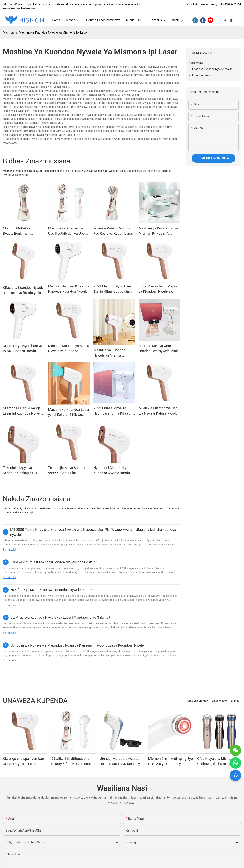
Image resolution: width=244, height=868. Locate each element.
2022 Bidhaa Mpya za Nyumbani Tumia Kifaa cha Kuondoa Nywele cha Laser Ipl (114, 411)
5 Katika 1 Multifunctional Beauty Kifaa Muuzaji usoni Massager (72, 761)
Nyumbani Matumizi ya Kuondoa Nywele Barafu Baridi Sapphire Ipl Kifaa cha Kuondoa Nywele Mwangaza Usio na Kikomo (112, 471)
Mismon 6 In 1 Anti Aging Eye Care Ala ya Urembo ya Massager (170, 761)
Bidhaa (235, 701)
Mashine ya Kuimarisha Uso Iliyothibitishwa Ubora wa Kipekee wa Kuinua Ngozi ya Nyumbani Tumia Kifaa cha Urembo (68, 231)
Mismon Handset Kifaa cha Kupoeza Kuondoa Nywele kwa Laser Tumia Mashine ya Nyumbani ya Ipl (69, 289)
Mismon (8, 33)
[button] (182, 20)
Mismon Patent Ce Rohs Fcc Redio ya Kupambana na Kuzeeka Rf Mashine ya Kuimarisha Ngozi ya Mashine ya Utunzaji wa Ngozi (113, 231)
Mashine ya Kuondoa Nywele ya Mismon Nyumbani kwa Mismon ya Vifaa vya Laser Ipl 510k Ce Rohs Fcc (114, 353)
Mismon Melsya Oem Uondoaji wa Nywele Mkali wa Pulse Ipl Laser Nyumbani (159, 349)
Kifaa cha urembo (197, 701)
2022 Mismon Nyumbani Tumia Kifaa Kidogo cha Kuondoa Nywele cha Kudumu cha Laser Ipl (112, 289)
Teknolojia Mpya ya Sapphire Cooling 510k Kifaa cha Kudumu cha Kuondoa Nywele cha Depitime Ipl (20, 471)
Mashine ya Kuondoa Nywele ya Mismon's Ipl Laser (53, 33)
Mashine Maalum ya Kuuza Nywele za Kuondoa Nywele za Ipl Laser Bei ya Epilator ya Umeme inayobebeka (69, 349)
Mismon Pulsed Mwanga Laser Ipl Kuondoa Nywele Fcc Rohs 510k (23, 411)
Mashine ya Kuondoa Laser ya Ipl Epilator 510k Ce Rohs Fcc (69, 412)
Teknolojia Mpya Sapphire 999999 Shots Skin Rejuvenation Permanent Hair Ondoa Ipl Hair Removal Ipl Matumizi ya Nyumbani (68, 471)
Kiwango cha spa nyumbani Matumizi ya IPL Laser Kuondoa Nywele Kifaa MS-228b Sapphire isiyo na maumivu (24, 761)
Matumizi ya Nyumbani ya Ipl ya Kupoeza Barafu (22, 348)
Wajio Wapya (219, 701)
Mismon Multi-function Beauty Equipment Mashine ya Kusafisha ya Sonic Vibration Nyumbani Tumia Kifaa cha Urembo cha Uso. (23, 231)
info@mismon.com (200, 4)
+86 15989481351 (228, 4)
